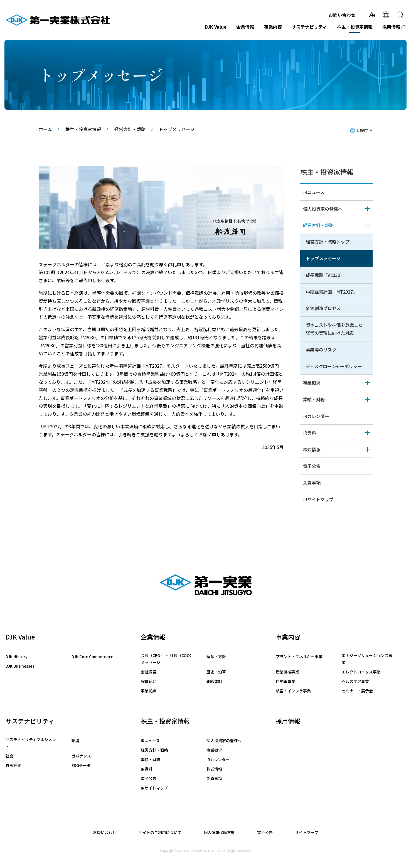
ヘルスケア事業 (355, 681)
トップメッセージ (323, 258)
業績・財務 (314, 399)
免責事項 (312, 483)
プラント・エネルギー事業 (299, 656)
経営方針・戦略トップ (328, 242)
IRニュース (314, 192)
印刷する (365, 130)
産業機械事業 (287, 672)
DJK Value (216, 27)
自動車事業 (286, 681)
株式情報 (312, 449)
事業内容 (273, 27)
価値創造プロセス (323, 308)
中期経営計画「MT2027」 (332, 292)
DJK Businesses (20, 666)
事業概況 (312, 383)
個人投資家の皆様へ (323, 209)
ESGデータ (81, 765)
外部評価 (13, 765)
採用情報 (391, 27)
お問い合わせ (342, 15)
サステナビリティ (309, 27)
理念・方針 (216, 656)
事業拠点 (149, 691)
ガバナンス (81, 756)
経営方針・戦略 (130, 129)
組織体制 (214, 681)
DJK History (17, 656)
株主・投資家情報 (355, 27)
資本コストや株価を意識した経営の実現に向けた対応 (334, 329)
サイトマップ (307, 832)
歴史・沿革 (216, 672)
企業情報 (245, 27)
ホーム (45, 129)
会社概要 (149, 672)
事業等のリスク (321, 350)
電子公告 (312, 466)
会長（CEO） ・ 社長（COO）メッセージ (167, 659)
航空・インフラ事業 (293, 691)
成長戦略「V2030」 (325, 275)
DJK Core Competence (92, 656)
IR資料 (310, 433)
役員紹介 (149, 681)
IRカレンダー (316, 416)
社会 (9, 756)
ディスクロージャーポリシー (334, 366)
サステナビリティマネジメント (31, 743)
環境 (75, 741)
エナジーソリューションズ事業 (367, 659)
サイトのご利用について (160, 832)
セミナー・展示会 (357, 691)
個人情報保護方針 (219, 832)
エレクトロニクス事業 (361, 672)
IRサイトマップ (318, 499)
